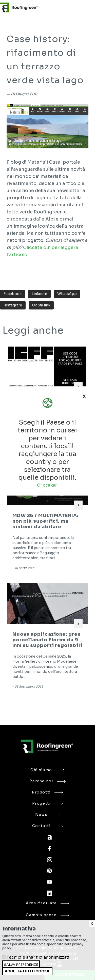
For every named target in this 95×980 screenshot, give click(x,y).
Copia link (41, 305)
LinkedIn (39, 294)
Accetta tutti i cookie (27, 971)
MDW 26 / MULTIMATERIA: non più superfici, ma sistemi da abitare (45, 521)
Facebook (13, 294)
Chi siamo (48, 770)
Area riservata (48, 903)
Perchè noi (47, 781)
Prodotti (48, 792)
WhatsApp (67, 294)
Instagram (13, 305)
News (48, 815)
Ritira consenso (2, 975)
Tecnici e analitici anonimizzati (38, 957)
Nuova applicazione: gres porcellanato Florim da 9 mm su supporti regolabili (47, 640)
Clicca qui (47, 485)
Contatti (48, 826)
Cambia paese (47, 915)
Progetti (48, 803)
